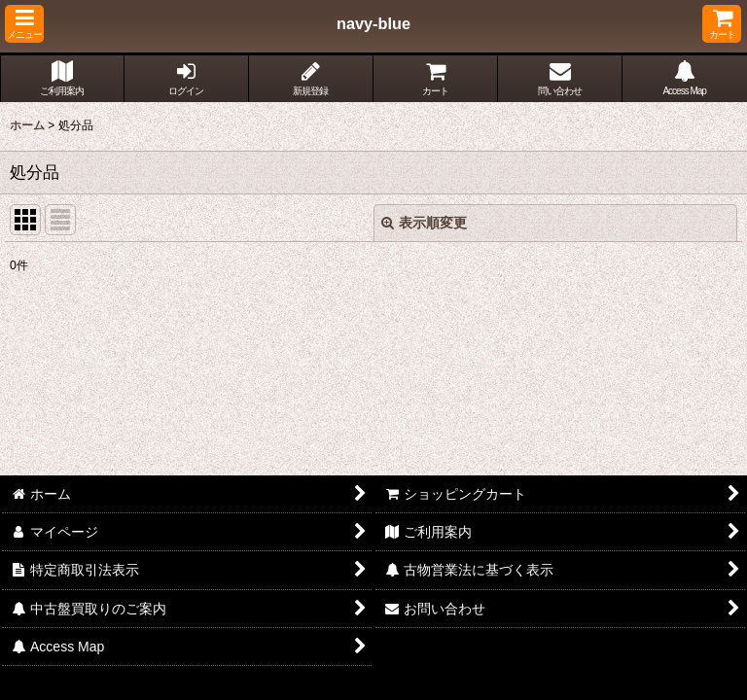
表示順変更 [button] (424, 223)
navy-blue (373, 23)
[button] (24, 24)
